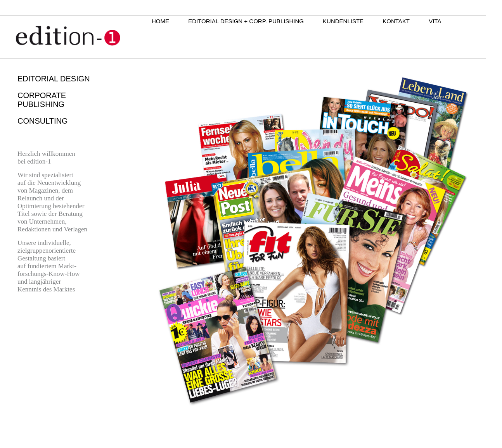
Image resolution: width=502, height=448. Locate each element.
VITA (435, 21)
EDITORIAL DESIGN (54, 79)
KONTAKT (396, 21)
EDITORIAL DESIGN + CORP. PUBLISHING (246, 21)
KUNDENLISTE (343, 21)
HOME (160, 21)
